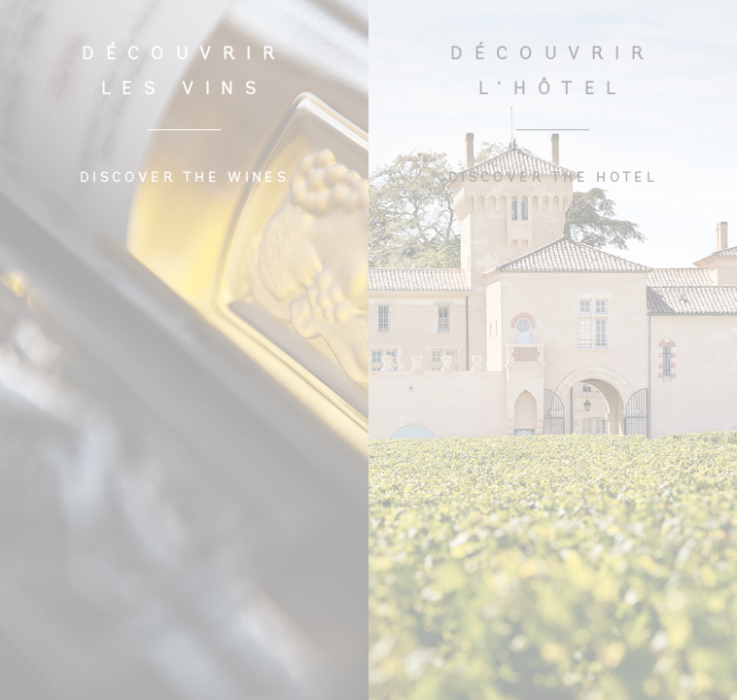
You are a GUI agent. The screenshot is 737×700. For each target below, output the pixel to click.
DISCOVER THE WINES (184, 178)
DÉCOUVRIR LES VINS (184, 72)
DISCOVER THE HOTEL (553, 178)
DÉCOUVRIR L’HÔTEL (552, 72)
